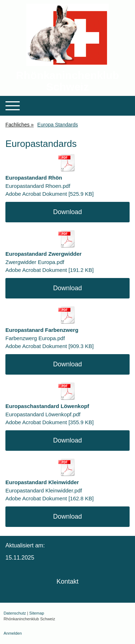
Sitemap (37, 613)
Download (67, 212)
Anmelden (13, 633)
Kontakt (67, 582)
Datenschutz (15, 613)
